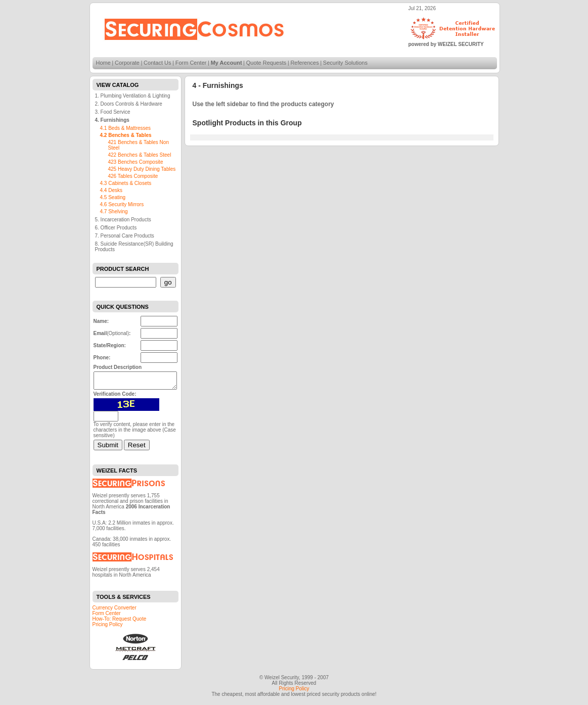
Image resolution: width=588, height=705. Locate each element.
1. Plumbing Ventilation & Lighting (133, 96)
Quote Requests (266, 63)
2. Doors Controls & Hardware (129, 104)
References (304, 63)
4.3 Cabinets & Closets (126, 183)
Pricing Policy (108, 627)
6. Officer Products (116, 228)
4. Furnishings (112, 120)
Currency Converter (115, 611)
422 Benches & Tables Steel (140, 155)
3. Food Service (113, 112)
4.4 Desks (111, 190)
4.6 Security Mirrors (122, 204)
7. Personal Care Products (125, 236)
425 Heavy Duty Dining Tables (142, 169)
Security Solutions (345, 63)
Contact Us (157, 63)
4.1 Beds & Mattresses (126, 128)
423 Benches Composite (136, 162)
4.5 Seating (113, 197)
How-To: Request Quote (120, 622)
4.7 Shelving (114, 211)
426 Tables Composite (133, 176)
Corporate (127, 63)
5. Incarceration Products (123, 220)
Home (103, 63)
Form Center (191, 63)
